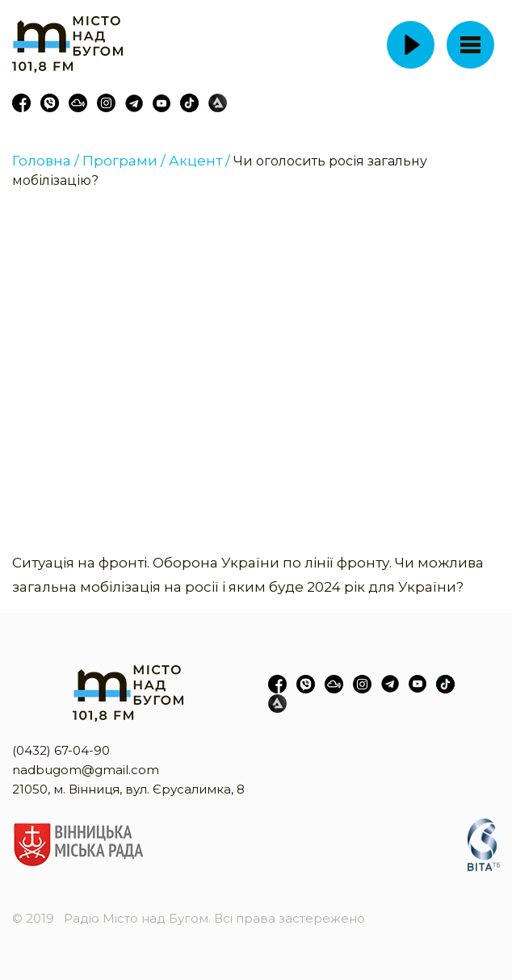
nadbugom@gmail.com (86, 770)
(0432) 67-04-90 (61, 750)
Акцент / (199, 161)
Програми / (124, 161)
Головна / (46, 161)
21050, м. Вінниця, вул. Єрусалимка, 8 (128, 789)
